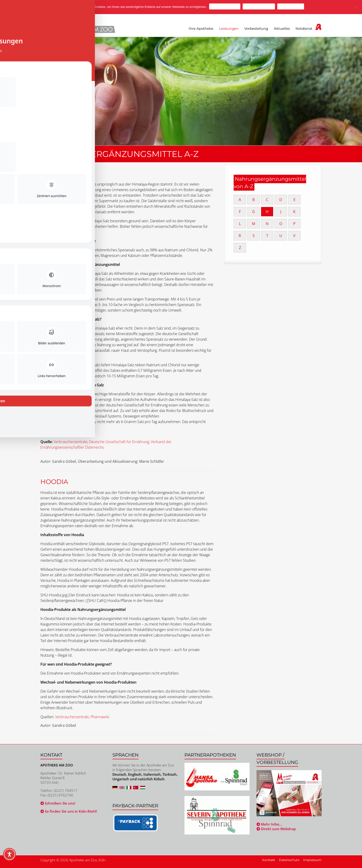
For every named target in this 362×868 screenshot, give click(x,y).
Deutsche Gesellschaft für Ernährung (119, 442)
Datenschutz (289, 860)
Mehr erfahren (291, 6)
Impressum (312, 860)
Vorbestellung (256, 29)
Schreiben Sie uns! (58, 803)
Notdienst (304, 29)
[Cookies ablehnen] (356, 7)
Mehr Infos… (269, 824)
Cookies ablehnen (259, 6)
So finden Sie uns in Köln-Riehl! (69, 811)
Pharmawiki (100, 717)
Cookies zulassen (225, 6)
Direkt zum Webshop (276, 829)
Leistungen (229, 29)
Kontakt (269, 860)
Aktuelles (282, 29)
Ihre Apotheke (201, 29)
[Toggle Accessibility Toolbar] (9, 856)
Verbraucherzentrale (70, 442)
